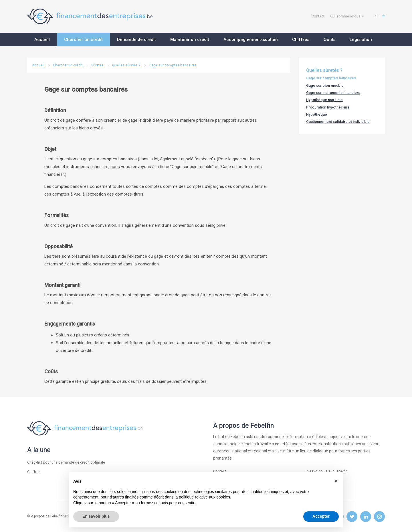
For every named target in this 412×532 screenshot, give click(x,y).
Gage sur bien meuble (325, 85)
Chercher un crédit (68, 65)
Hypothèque (317, 114)
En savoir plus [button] (96, 516)
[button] (336, 481)
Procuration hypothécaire (328, 107)
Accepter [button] (321, 516)
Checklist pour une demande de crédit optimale (66, 462)
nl (376, 16)
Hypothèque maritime (324, 100)
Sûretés (97, 65)
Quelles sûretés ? (126, 65)
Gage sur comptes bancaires (173, 65)
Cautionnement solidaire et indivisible (338, 122)
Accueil (38, 65)
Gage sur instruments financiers (333, 93)
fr (384, 16)
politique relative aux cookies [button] (204, 497)
